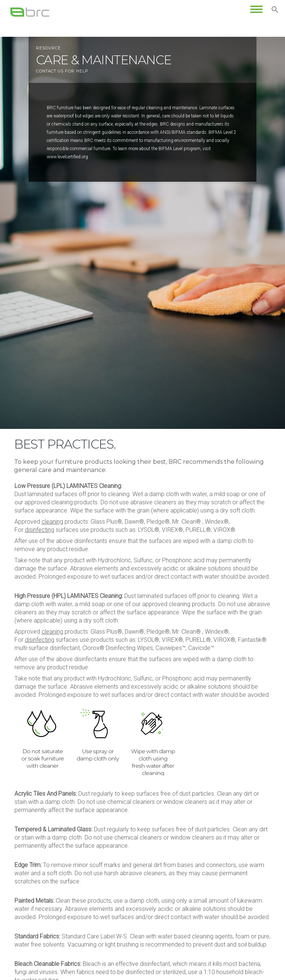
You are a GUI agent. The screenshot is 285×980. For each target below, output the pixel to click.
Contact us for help (62, 71)
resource (48, 48)
